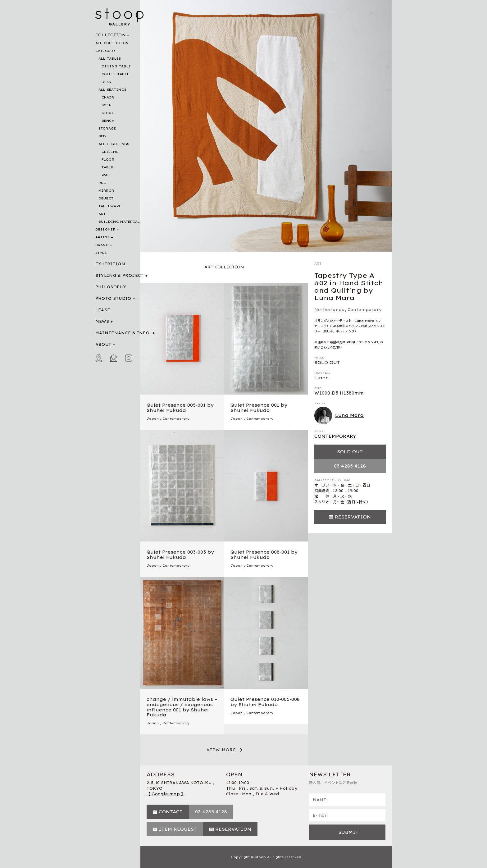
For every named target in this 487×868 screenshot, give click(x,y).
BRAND (102, 245)
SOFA (106, 105)
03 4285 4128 (350, 466)
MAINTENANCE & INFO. (123, 333)
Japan (153, 419)
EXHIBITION (110, 264)
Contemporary (365, 310)
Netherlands (329, 310)
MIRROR (106, 191)
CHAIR (108, 97)
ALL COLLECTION (112, 43)
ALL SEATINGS (113, 90)
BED (102, 136)
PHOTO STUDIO (113, 298)
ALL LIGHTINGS (114, 144)
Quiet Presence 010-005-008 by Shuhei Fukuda (265, 702)
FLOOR (108, 160)
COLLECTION (111, 35)
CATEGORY (106, 51)
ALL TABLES (110, 59)
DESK (107, 82)
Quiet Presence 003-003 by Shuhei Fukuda (180, 555)
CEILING (110, 152)
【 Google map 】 (166, 794)
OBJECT (106, 198)
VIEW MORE (221, 750)
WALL (107, 175)
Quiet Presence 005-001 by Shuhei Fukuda (180, 408)
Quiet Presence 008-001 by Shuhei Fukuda (264, 555)
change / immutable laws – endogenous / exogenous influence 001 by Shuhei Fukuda (182, 707)
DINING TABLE (116, 66)
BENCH (108, 121)
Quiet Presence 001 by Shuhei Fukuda (259, 408)
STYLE (101, 253)
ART (102, 214)
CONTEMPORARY (335, 436)
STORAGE (107, 128)
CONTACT (171, 812)
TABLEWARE (110, 206)
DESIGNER (105, 229)
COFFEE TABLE (116, 74)
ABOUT (103, 344)
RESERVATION (353, 517)
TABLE (108, 167)
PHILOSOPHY (111, 287)
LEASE (103, 310)
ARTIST (102, 237)
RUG (102, 183)
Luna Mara (339, 416)
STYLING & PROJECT (120, 275)
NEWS (102, 321)
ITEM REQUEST (178, 829)
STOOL (108, 113)
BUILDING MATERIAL (119, 222)
